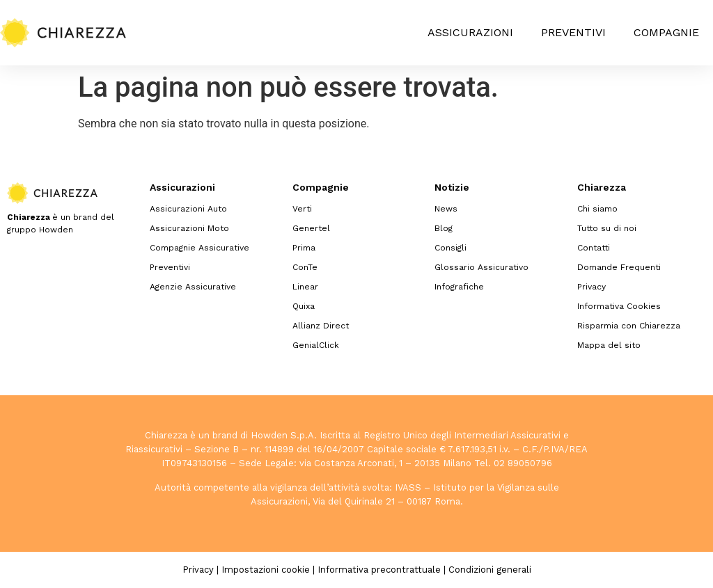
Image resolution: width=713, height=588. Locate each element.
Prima (304, 248)
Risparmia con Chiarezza (629, 326)
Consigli (450, 248)
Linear (305, 287)
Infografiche (459, 287)
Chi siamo (597, 209)
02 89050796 (523, 463)
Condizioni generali (490, 570)
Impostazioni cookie (266, 570)
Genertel (311, 228)
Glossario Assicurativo (481, 267)
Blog (444, 228)
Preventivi (573, 32)
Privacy (591, 287)
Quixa (304, 306)
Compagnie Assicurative (199, 248)
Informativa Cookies (619, 306)
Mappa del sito (609, 345)
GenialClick (316, 345)
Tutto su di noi (607, 228)
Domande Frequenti (619, 267)
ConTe (305, 267)
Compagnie (666, 32)
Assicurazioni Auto (188, 209)
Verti (302, 209)
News (446, 209)
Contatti (594, 248)
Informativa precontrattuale (379, 570)
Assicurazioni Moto (189, 228)
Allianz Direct (321, 326)
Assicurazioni (470, 32)
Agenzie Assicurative (193, 287)
